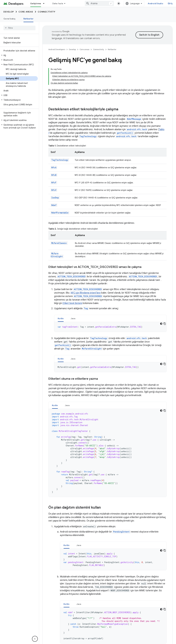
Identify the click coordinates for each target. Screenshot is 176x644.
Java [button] (73, 318)
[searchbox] (19, 28)
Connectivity (47, 12)
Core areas (26, 12)
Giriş (170, 3)
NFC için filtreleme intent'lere (86, 293)
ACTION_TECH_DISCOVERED (72, 277)
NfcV (54, 190)
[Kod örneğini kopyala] (165, 324)
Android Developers (57, 49)
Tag (86, 308)
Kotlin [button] (61, 318)
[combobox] (99, 3)
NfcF (54, 183)
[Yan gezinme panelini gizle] (35, 639)
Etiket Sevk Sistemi (72, 303)
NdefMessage (134, 119)
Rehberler (112, 49)
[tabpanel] (110, 327)
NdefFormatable (60, 213)
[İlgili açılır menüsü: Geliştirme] (45, 3)
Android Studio (155, 3)
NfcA (54, 167)
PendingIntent (121, 532)
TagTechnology (88, 136)
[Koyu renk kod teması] (161, 324)
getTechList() (125, 133)
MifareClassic (59, 243)
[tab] (61, 318)
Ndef (54, 205)
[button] (19, 55)
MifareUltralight (57, 255)
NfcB (54, 175)
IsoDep (55, 198)
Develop (9, 12)
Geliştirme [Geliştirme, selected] (36, 3)
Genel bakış (9, 19)
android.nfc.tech (137, 129)
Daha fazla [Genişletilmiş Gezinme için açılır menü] (58, 3)
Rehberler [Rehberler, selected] (28, 19)
